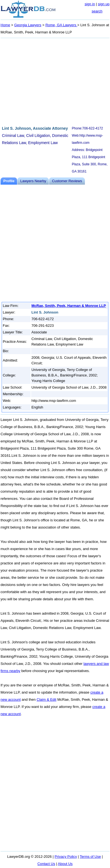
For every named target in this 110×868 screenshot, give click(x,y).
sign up (104, 4)
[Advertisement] (55, 81)
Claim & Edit (47, 700)
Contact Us (46, 864)
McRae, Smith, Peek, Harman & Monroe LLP (69, 306)
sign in (90, 4)
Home (5, 25)
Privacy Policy (66, 857)
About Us (65, 864)
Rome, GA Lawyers (61, 25)
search (97, 11)
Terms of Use (90, 857)
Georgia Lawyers (28, 25)
